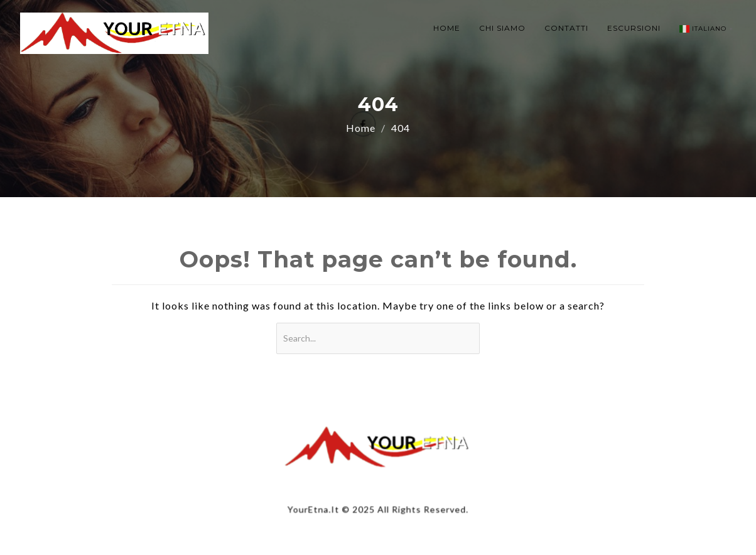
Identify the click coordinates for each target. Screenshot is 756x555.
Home (361, 128)
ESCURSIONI (634, 28)
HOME (447, 28)
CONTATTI (566, 28)
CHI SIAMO (502, 28)
